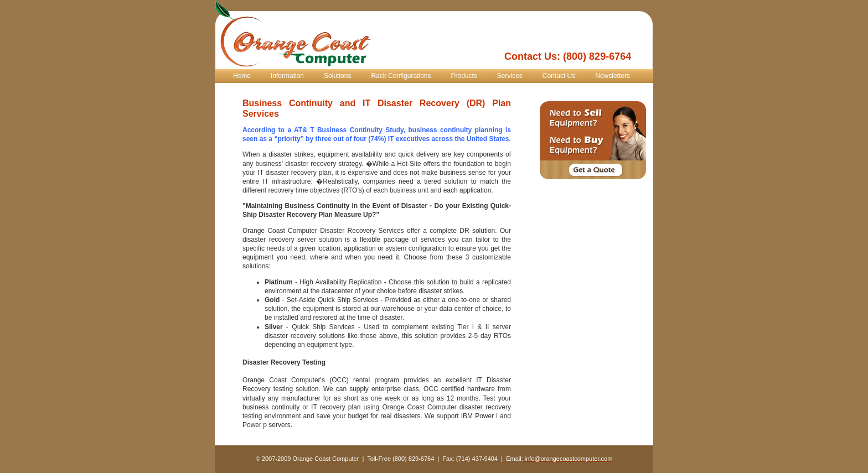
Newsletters (613, 76)
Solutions (337, 76)
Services (510, 76)
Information (287, 76)
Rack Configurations (401, 76)
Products (464, 76)
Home (242, 76)
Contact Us (559, 76)
